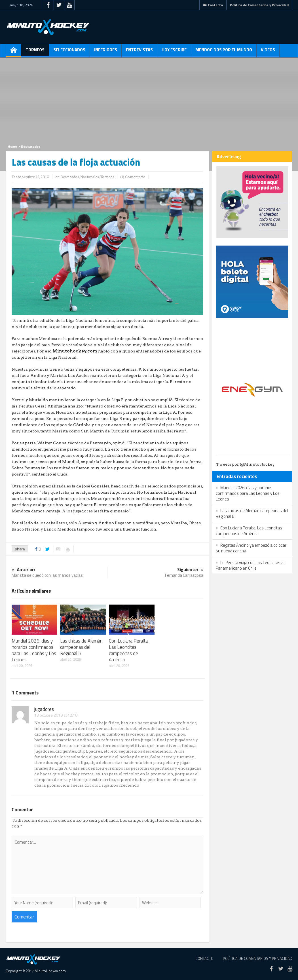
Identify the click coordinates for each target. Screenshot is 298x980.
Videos (268, 52)
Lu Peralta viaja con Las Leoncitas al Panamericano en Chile (250, 565)
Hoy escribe (174, 52)
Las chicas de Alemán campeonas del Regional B (81, 647)
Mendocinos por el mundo (224, 52)
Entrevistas (139, 52)
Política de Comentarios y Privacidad (259, 5)
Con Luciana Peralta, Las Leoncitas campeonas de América (129, 650)
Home (12, 146)
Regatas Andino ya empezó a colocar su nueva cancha (251, 548)
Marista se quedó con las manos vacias (59, 573)
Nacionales (90, 177)
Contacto (213, 5)
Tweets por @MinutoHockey (245, 464)
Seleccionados (69, 52)
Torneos (35, 52)
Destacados (31, 146)
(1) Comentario (133, 177)
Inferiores (106, 52)
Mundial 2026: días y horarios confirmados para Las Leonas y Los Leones (34, 650)
